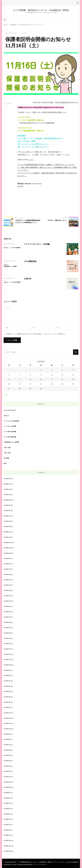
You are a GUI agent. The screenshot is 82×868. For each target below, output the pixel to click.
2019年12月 (7, 841)
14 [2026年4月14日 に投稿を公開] (20, 379)
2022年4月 (7, 697)
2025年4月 (7, 521)
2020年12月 (7, 782)
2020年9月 (7, 793)
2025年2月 (7, 532)
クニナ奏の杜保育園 (15, 282)
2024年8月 (7, 564)
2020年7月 (7, 803)
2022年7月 (7, 681)
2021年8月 (7, 739)
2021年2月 (7, 771)
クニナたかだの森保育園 (11, 421)
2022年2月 (7, 707)
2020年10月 (7, 787)
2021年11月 (7, 723)
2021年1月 (7, 777)
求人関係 (6, 458)
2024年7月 (7, 569)
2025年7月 (7, 505)
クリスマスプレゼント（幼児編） (38, 244)
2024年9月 (7, 559)
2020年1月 (7, 835)
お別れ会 (28, 279)
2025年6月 (7, 511)
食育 (5, 463)
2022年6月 (7, 686)
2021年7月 (7, 745)
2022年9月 (7, 670)
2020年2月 (7, 830)
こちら (31, 160)
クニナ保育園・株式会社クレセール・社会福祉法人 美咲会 (41, 10)
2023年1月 (7, 649)
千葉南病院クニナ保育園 (10, 266)
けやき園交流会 (30, 261)
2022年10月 (7, 665)
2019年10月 (7, 851)
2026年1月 (7, 495)
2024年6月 (7, 574)
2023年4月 (7, 633)
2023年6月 (7, 622)
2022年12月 (7, 654)
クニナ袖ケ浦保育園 (15, 248)
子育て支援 (7, 448)
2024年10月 (7, 553)
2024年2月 (7, 596)
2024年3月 (7, 590)
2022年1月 (7, 713)
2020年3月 (7, 825)
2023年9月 (7, 606)
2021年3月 (7, 766)
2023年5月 (7, 628)
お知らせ (25, 33)
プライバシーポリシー (40, 865)
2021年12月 (7, 718)
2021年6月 (7, 750)
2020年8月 (7, 798)
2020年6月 (7, 809)
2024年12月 (7, 543)
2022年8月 (7, 676)
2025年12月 (7, 500)
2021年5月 (7, 755)
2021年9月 (7, 734)
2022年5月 (7, 691)
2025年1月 (7, 537)
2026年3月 (7, 484)
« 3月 (6, 395)
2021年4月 (7, 761)
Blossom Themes (11, 865)
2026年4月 (7, 479)
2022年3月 (7, 702)
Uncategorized (10, 410)
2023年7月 (7, 617)
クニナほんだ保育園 (10, 426)
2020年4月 (7, 819)
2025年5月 (7, 516)
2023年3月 (7, 638)
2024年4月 (7, 585)
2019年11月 (7, 846)
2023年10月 (7, 601)
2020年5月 (7, 814)
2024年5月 (7, 580)
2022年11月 (7, 660)
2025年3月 (7, 526)
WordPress (29, 865)
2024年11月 (7, 548)
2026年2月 (7, 489)
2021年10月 (7, 729)
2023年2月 (7, 644)
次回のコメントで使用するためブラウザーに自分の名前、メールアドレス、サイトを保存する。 (36, 334)
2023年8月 (7, 612)
